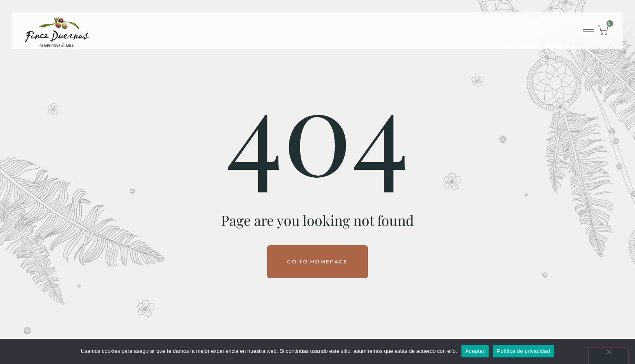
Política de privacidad (523, 351)
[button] (588, 31)
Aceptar (475, 351)
